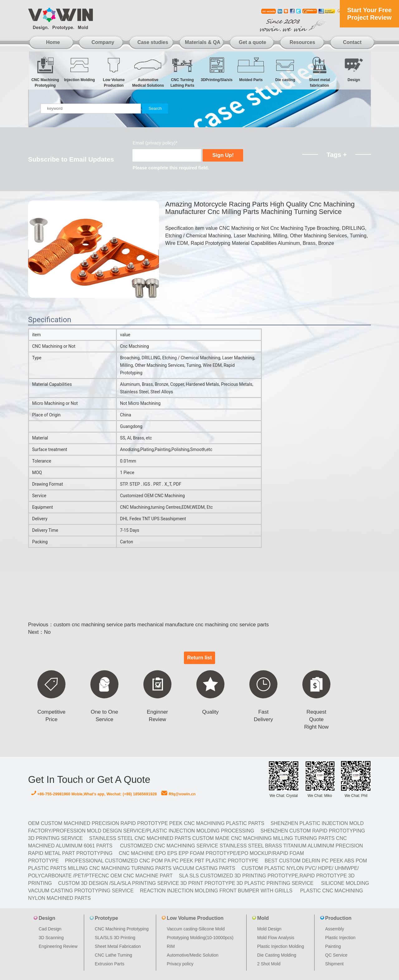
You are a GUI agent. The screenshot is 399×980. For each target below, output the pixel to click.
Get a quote (252, 42)
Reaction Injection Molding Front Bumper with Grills (216, 891)
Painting (333, 946)
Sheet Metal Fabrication (118, 946)
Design (354, 69)
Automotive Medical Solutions (148, 72)
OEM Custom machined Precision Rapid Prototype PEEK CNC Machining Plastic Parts (146, 823)
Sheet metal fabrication (320, 72)
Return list (199, 658)
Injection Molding (79, 69)
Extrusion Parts (110, 964)
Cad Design (50, 929)
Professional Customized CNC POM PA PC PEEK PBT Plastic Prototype (162, 861)
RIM (171, 946)
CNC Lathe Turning (113, 955)
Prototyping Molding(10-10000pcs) (200, 938)
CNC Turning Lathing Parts (182, 72)
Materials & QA (203, 42)
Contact (352, 42)
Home (53, 42)
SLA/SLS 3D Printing (115, 938)
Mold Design (269, 929)
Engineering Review (58, 946)
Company (103, 42)
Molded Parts (251, 69)
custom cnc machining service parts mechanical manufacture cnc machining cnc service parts (161, 625)
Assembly (335, 929)
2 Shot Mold (269, 964)
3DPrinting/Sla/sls (217, 69)
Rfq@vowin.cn (178, 794)
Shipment (334, 964)
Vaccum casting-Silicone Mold (196, 929)
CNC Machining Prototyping (45, 72)
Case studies (153, 42)
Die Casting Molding (277, 955)
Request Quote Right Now (316, 719)
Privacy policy (180, 964)
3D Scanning (51, 938)
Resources (302, 42)
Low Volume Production (114, 72)
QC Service (336, 955)
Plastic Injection (340, 938)
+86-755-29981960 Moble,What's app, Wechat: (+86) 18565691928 (94, 794)
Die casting (285, 69)
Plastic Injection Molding (281, 946)
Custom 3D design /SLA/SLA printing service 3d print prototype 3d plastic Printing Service (186, 883)
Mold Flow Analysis (276, 938)
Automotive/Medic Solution (193, 955)
